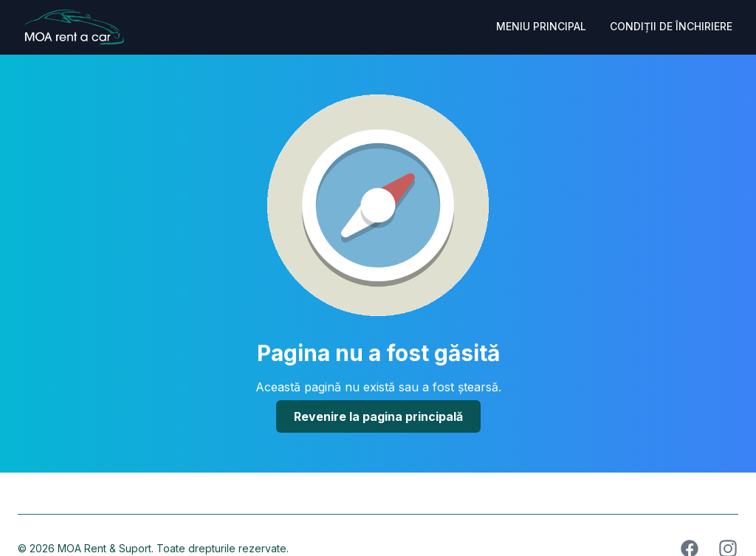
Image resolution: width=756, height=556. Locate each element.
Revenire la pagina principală (378, 416)
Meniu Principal (541, 26)
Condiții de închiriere (671, 26)
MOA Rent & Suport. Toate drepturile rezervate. (173, 548)
